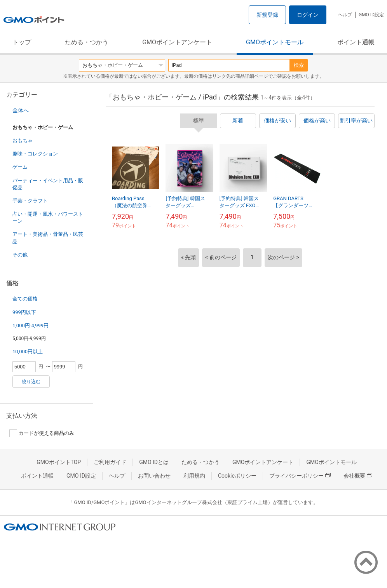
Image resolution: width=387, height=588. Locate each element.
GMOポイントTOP (59, 462)
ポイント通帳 (356, 42)
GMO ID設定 (371, 15)
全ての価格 (25, 299)
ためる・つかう (87, 42)
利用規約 (194, 476)
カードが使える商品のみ (42, 433)
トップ (22, 42)
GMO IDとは (154, 462)
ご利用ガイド (110, 462)
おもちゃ (23, 140)
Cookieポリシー (237, 476)
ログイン (308, 15)
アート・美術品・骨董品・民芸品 (48, 238)
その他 (20, 255)
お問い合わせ (154, 476)
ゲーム (20, 167)
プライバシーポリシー (300, 476)
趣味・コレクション (35, 154)
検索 (299, 65)
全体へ (21, 110)
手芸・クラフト (30, 201)
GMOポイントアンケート (177, 42)
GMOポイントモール (275, 42)
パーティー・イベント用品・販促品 (48, 184)
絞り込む (31, 382)
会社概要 (358, 476)
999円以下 (24, 312)
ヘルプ (345, 15)
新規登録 (267, 15)
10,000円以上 (28, 352)
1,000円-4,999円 (31, 325)
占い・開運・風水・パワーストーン (48, 217)
